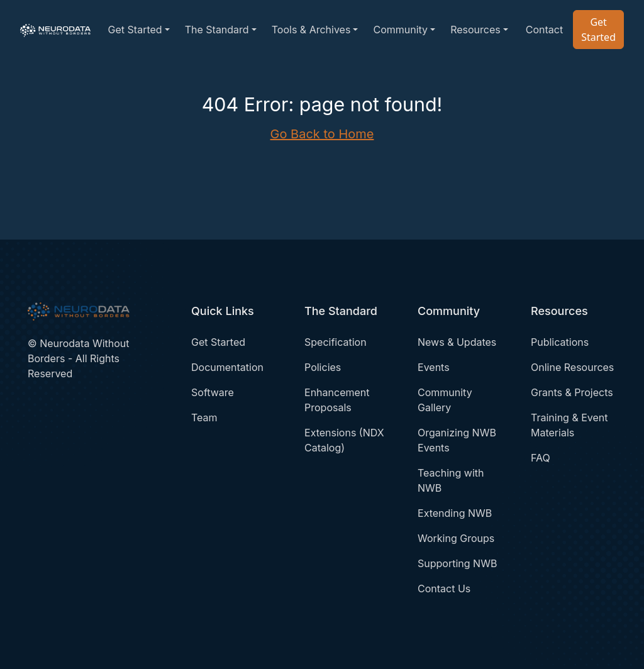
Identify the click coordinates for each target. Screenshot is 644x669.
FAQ (541, 458)
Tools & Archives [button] (311, 30)
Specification (336, 342)
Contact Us (444, 589)
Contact (544, 30)
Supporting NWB (457, 563)
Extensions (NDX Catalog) (344, 440)
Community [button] (400, 30)
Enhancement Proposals (337, 400)
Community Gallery (445, 400)
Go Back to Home (322, 134)
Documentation (227, 367)
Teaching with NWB (451, 480)
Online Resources (572, 367)
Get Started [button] (135, 30)
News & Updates (457, 342)
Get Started (598, 30)
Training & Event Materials (569, 425)
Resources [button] (475, 30)
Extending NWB (455, 513)
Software (213, 392)
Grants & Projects (572, 392)
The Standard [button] (217, 30)
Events (434, 367)
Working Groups (456, 538)
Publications (560, 342)
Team (204, 417)
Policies (323, 367)
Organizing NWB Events (457, 440)
